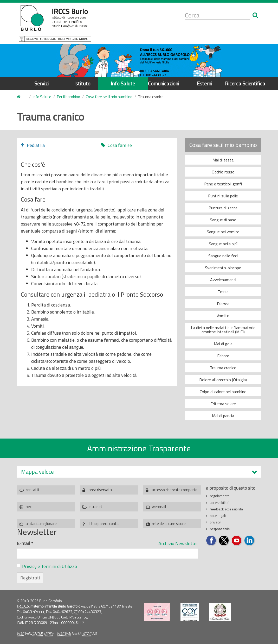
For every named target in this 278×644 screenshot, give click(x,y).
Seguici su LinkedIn (250, 541)
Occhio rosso (223, 172)
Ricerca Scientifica (245, 83)
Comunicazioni (164, 83)
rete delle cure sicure (169, 524)
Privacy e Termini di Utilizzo (50, 566)
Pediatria (36, 145)
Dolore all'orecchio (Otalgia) (223, 380)
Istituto (82, 83)
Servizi (41, 83)
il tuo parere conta (104, 524)
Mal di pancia (223, 416)
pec (29, 507)
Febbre (223, 356)
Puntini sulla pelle (223, 196)
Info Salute (123, 83)
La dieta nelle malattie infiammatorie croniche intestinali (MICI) (223, 330)
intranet (95, 507)
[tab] (139, 472)
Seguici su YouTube (237, 541)
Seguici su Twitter (224, 541)
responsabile (220, 529)
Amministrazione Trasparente (139, 448)
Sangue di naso (223, 220)
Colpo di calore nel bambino (223, 392)
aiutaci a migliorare (41, 524)
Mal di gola (223, 344)
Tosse (223, 292)
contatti (32, 490)
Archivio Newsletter (178, 543)
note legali (218, 516)
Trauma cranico (223, 368)
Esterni (205, 83)
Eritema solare (223, 404)
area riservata (100, 490)
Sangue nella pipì (223, 244)
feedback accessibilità (226, 509)
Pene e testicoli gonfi (223, 184)
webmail (159, 507)
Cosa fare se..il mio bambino (109, 97)
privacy (215, 522)
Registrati (30, 578)
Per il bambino (69, 97)
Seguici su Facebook (211, 541)
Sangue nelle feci (223, 256)
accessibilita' (219, 503)
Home (20, 97)
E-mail (25, 543)
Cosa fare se (120, 145)
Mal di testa (223, 160)
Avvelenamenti (223, 280)
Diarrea (223, 304)
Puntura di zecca (223, 208)
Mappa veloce (37, 472)
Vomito (223, 316)
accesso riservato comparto (175, 490)
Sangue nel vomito (223, 232)
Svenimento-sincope (223, 268)
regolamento (220, 496)
